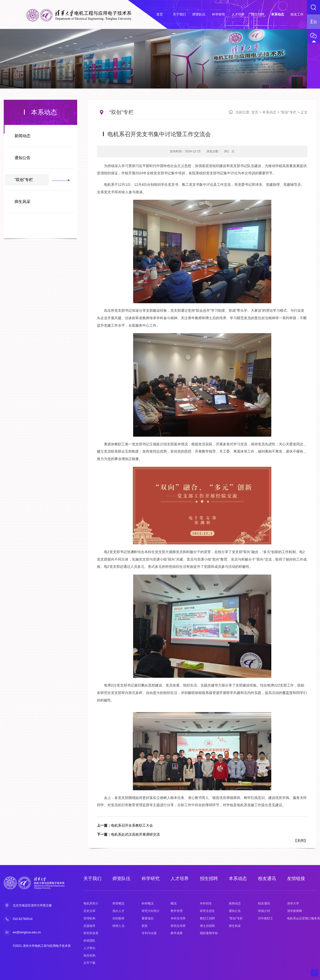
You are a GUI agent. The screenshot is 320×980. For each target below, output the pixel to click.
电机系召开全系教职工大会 (125, 825)
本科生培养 (178, 918)
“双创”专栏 (24, 180)
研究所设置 (91, 933)
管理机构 (89, 918)
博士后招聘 (207, 926)
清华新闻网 (295, 911)
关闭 (301, 841)
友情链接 (296, 879)
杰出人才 (118, 911)
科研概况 (148, 903)
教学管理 (177, 911)
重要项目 (148, 918)
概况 (174, 903)
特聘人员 (118, 926)
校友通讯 (267, 879)
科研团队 (89, 941)
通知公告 (22, 158)
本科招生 (206, 903)
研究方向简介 (151, 911)
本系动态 (269, 112)
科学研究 (151, 879)
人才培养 (180, 879)
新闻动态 (22, 136)
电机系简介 (91, 903)
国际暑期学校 (209, 933)
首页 (255, 112)
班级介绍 (264, 911)
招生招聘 (209, 879)
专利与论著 (149, 933)
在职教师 (118, 918)
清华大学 (293, 903)
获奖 (145, 926)
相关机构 (89, 956)
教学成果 (177, 933)
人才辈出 (89, 948)
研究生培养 (178, 926)
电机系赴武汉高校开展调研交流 (128, 834)
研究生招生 (207, 911)
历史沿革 (89, 911)
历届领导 (89, 926)
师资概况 (118, 903)
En (313, 22)
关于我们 (92, 879)
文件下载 (89, 963)
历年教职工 (266, 918)
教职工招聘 (207, 918)
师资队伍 (121, 879)
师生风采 (22, 202)
